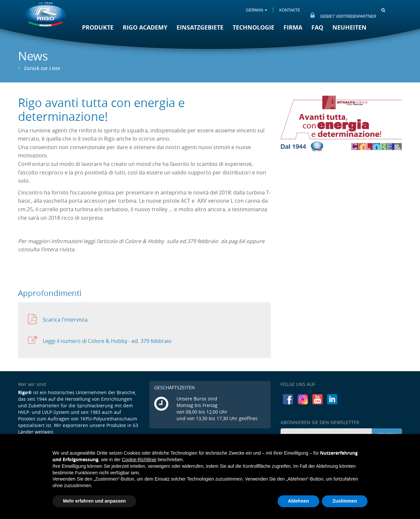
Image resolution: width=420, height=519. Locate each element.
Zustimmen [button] (345, 501)
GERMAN (256, 10)
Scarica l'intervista (58, 319)
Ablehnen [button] (299, 501)
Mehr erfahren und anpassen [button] (94, 501)
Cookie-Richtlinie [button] (139, 460)
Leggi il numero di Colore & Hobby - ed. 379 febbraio (100, 341)
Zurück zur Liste (39, 68)
